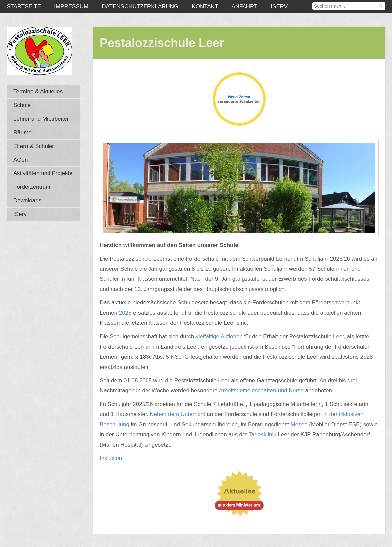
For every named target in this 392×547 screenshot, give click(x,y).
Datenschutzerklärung (140, 6)
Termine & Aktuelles (38, 92)
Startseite (24, 6)
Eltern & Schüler (34, 146)
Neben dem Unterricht (177, 414)
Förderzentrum (32, 187)
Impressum (71, 6)
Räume (22, 132)
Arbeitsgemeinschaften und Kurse (261, 391)
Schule (22, 105)
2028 (126, 313)
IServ (279, 6)
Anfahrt (244, 6)
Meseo (299, 425)
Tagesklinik (263, 435)
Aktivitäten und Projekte (43, 173)
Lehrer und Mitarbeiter (41, 119)
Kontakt (205, 6)
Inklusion (111, 458)
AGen (20, 160)
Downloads (27, 201)
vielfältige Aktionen (220, 336)
